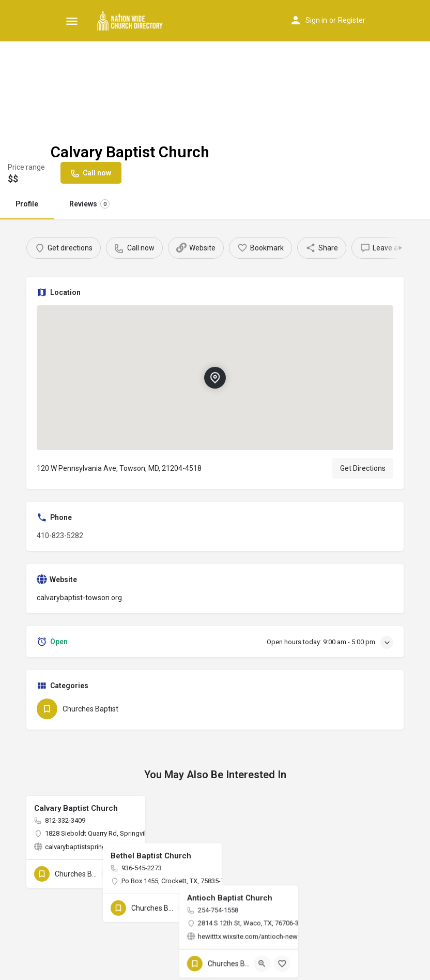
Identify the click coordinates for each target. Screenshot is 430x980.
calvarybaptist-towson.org (79, 598)
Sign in (316, 20)
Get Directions (363, 468)
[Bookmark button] (129, 874)
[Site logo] (132, 21)
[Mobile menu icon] (72, 21)
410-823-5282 (60, 536)
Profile (27, 204)
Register (352, 20)
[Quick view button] (109, 874)
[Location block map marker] (215, 378)
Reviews (89, 204)
